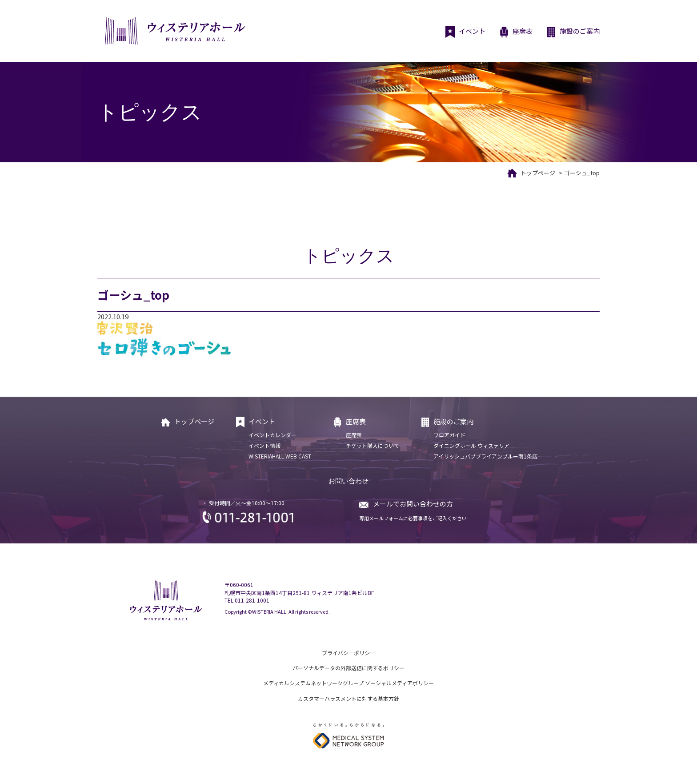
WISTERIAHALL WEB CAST (280, 456)
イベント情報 (264, 445)
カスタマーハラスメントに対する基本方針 (348, 698)
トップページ (538, 173)
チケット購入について (373, 445)
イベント (465, 32)
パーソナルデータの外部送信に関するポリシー (348, 668)
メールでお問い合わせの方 (413, 504)
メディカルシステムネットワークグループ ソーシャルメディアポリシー (348, 683)
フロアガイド (449, 435)
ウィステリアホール (174, 31)
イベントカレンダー (272, 435)
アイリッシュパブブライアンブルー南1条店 (485, 456)
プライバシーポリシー (348, 653)
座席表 (516, 32)
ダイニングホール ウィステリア (471, 445)
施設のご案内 (573, 32)
